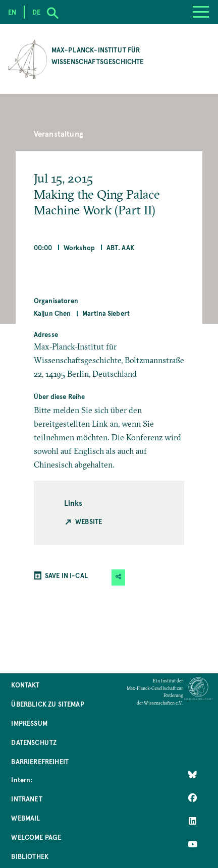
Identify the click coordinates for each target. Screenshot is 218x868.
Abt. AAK (120, 247)
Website (89, 521)
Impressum (29, 723)
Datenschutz (34, 742)
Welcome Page (36, 837)
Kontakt (25, 685)
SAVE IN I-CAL (66, 575)
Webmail (25, 818)
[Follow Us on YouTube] (193, 844)
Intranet (26, 799)
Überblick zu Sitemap (47, 704)
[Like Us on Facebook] (193, 798)
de (36, 12)
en (12, 12)
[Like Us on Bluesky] (193, 775)
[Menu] (201, 12)
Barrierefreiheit (40, 761)
